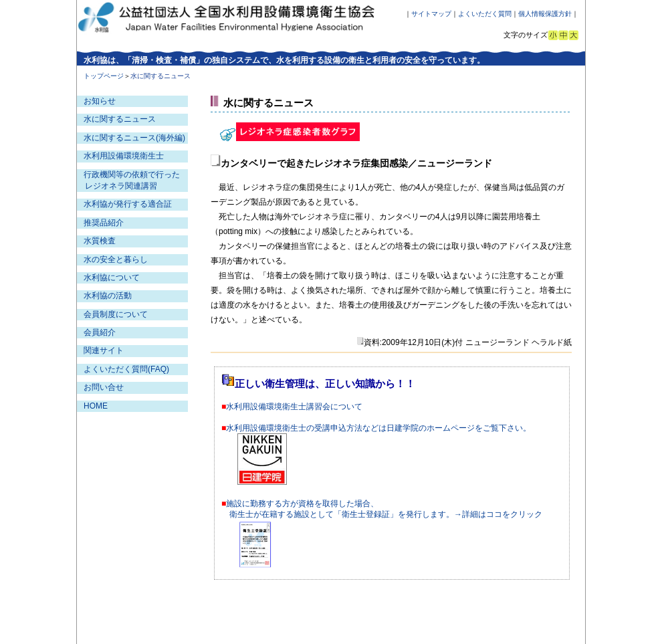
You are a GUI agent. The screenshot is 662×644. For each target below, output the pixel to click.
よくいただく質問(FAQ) (126, 369)
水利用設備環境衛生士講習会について (294, 407)
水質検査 (100, 241)
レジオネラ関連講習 (121, 186)
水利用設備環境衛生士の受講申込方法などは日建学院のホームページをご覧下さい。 (378, 428)
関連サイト (104, 350)
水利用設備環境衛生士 (124, 156)
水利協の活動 (108, 296)
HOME (96, 406)
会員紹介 (100, 332)
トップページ (104, 76)
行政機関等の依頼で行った (132, 175)
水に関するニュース (120, 119)
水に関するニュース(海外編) (134, 138)
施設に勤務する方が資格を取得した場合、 (302, 504)
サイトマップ (431, 14)
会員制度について (116, 314)
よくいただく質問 (485, 14)
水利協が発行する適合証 (128, 204)
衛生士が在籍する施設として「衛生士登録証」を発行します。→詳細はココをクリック (386, 514)
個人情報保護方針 (545, 14)
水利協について (112, 278)
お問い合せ (104, 387)
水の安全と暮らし (116, 259)
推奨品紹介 (104, 223)
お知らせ (100, 101)
